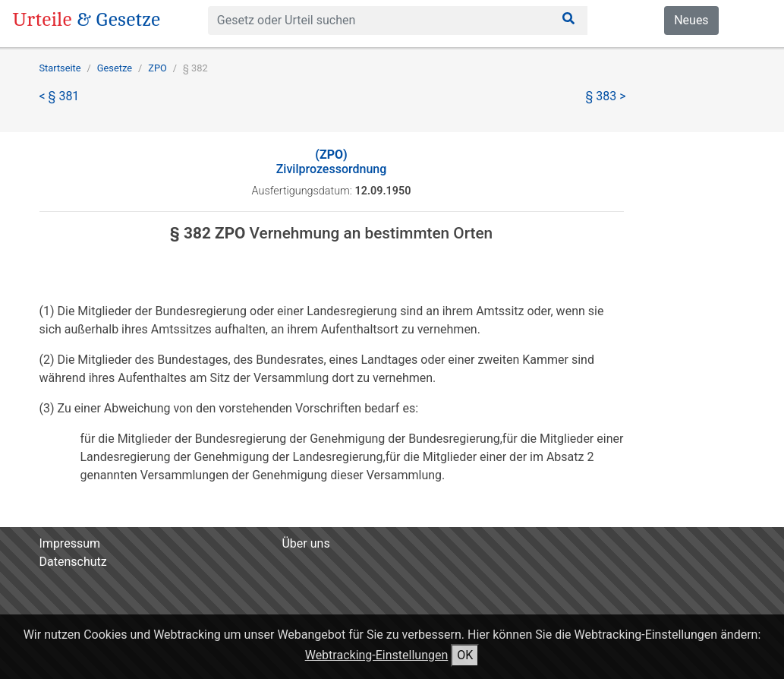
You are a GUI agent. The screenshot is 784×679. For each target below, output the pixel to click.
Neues (691, 20)
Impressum (70, 543)
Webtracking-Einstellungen (377, 655)
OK (465, 655)
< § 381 (60, 96)
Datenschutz (73, 562)
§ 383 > (606, 96)
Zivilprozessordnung (332, 162)
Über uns (305, 543)
